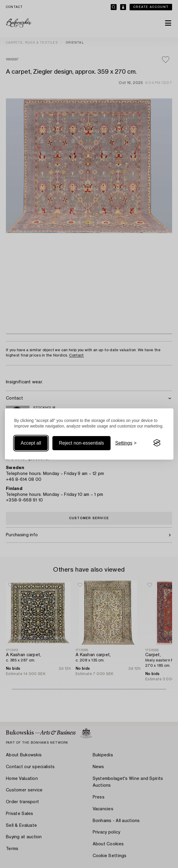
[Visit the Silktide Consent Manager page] (157, 443)
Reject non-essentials (81, 443)
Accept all (31, 443)
